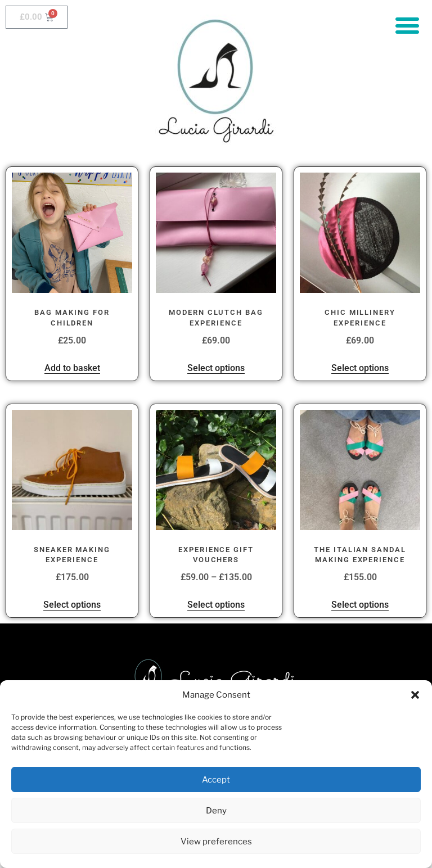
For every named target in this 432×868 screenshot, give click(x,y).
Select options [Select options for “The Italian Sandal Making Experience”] (360, 605)
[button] (415, 695)
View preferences (216, 842)
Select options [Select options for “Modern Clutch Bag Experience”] (216, 368)
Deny (216, 811)
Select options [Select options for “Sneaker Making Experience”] (72, 605)
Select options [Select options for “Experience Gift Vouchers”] (216, 605)
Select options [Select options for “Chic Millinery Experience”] (360, 368)
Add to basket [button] (72, 368)
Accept (216, 780)
